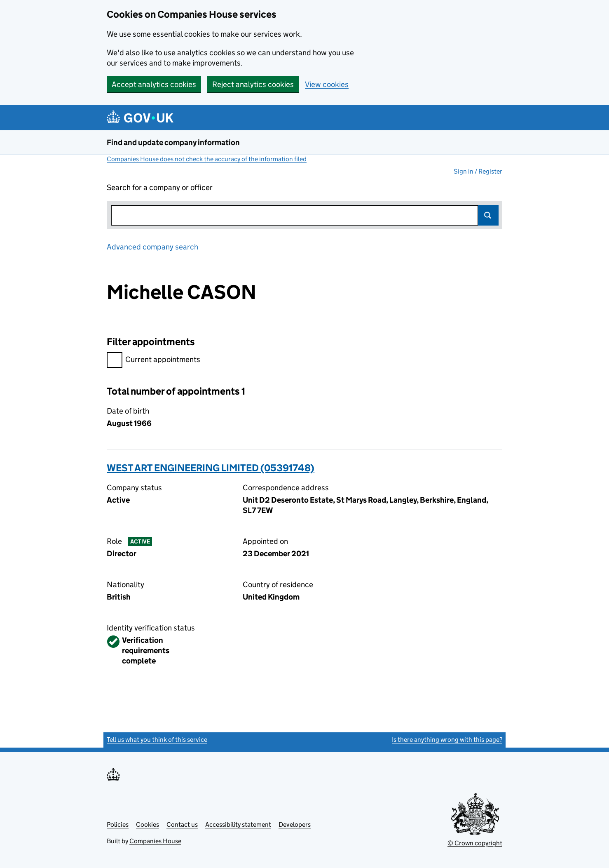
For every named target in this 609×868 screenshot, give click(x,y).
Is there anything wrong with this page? (447, 740)
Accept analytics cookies (154, 84)
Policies (118, 824)
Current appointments (153, 361)
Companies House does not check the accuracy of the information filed (207, 159)
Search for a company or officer (160, 187)
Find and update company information (173, 142)
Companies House (155, 841)
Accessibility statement (238, 824)
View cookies (327, 84)
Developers (295, 824)
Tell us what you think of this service (157, 740)
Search (488, 215)
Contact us (182, 824)
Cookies (148, 824)
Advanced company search (152, 247)
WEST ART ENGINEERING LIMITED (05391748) (211, 468)
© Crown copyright (475, 843)
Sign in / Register (478, 171)
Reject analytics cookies (253, 84)
